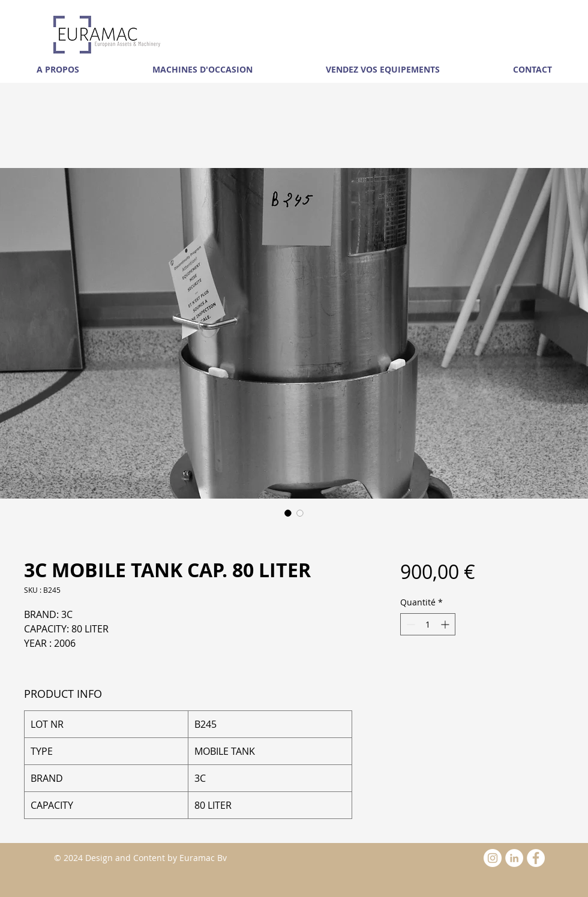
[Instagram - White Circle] (493, 858)
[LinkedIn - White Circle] (514, 858)
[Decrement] (409, 624)
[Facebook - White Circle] (536, 858)
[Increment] (446, 624)
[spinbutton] (428, 624)
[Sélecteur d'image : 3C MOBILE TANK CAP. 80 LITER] (288, 513)
